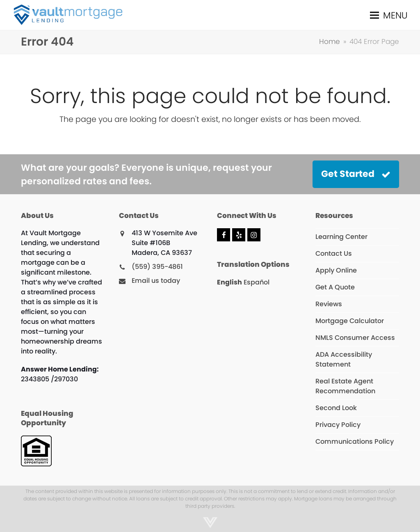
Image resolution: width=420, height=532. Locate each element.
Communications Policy (355, 441)
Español (257, 282)
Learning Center (341, 237)
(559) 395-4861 (157, 267)
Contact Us (334, 253)
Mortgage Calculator (350, 321)
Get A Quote (335, 287)
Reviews (329, 304)
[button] (389, 15)
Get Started (356, 174)
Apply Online (336, 270)
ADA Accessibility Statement (344, 359)
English (229, 282)
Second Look (336, 408)
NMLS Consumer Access (355, 338)
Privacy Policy (338, 425)
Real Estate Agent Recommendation (345, 386)
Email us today (156, 281)
